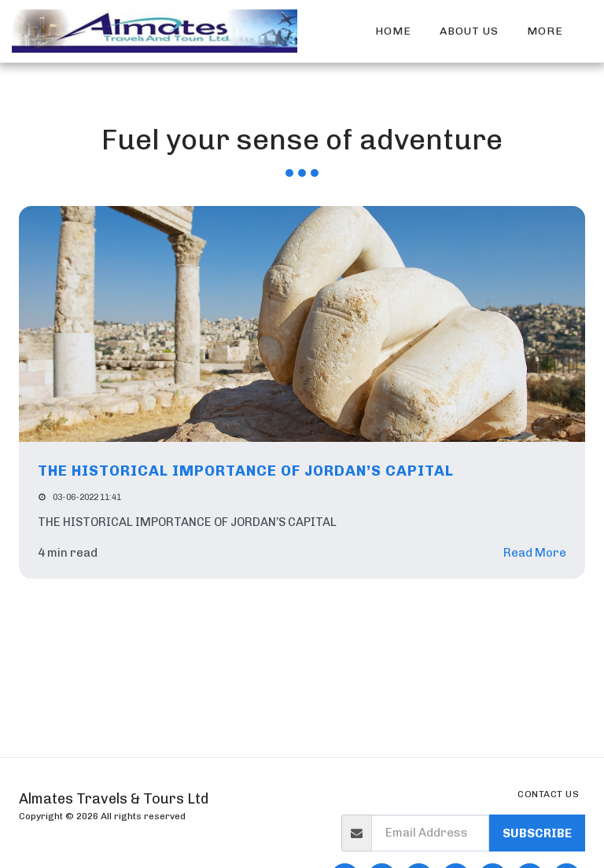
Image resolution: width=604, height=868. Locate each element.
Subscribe (537, 833)
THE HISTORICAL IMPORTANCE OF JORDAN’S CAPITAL (246, 471)
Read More (535, 553)
